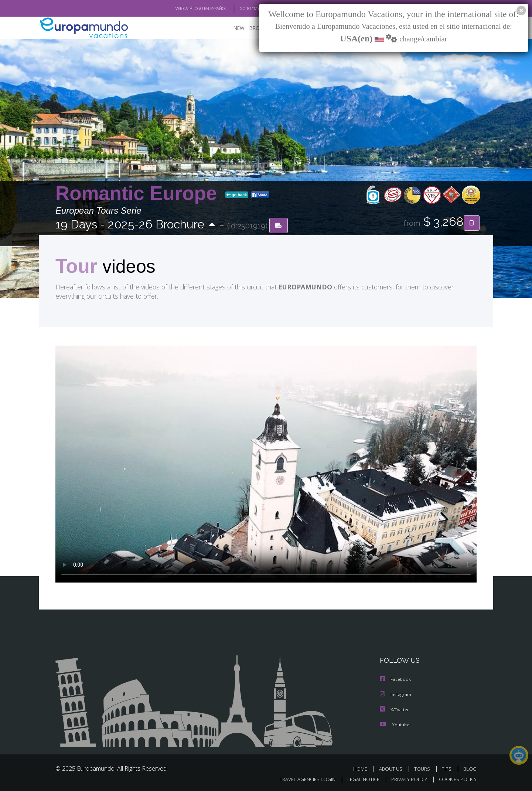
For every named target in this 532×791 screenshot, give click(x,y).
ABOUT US (393, 768)
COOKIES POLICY (456, 778)
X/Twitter (395, 709)
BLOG (470, 768)
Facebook (396, 679)
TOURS (424, 768)
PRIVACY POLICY (406, 778)
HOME (363, 768)
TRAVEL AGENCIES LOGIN (301, 778)
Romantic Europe (139, 193)
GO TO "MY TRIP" (243, 9)
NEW (232, 28)
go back (237, 195)
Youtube (395, 724)
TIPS (448, 768)
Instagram (396, 694)
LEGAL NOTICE (358, 778)
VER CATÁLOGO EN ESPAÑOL (184, 9)
